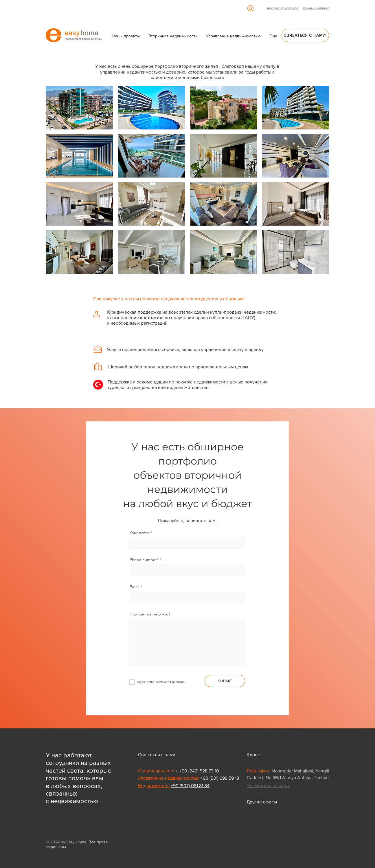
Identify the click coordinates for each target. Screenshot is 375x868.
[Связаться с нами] (305, 35)
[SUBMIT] (225, 681)
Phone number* (144, 560)
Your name (139, 533)
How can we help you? (150, 614)
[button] (273, 36)
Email (134, 587)
